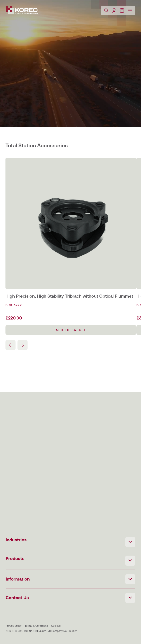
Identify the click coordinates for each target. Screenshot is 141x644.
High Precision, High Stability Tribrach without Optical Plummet (69, 296)
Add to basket (71, 330)
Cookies (56, 626)
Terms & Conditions (36, 626)
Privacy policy (14, 626)
